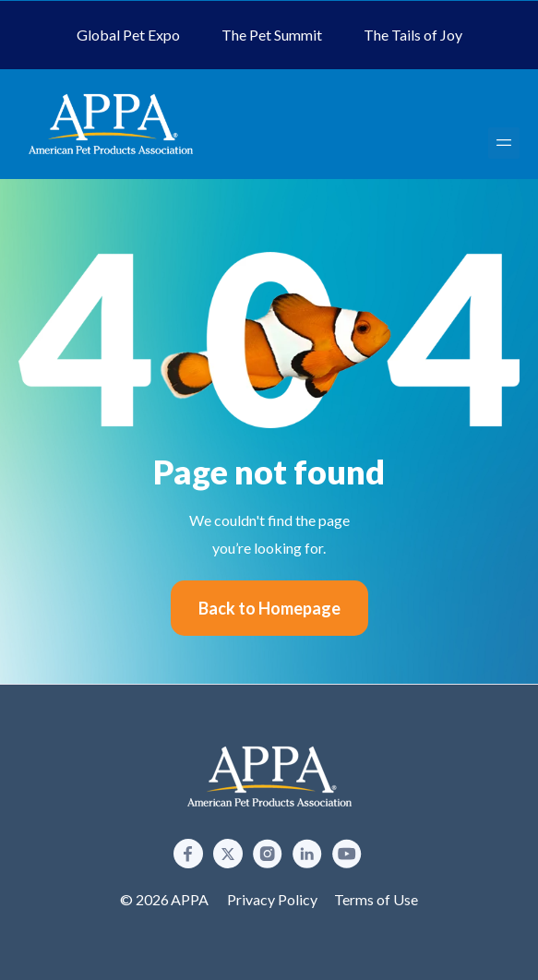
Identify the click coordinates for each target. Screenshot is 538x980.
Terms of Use (376, 899)
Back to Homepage (269, 608)
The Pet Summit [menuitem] (272, 35)
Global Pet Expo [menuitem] (128, 35)
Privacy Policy (272, 899)
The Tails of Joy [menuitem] (413, 35)
